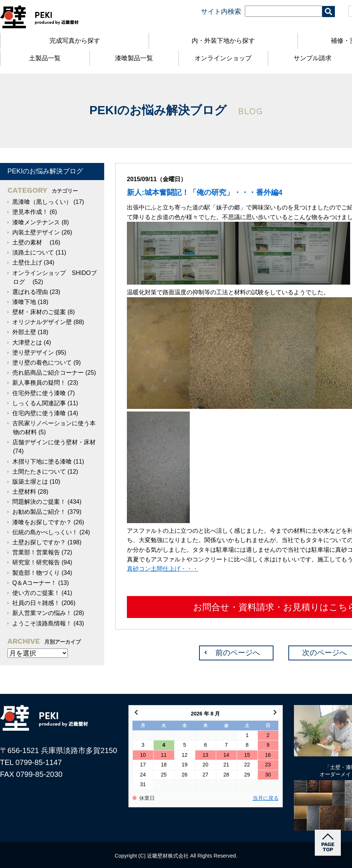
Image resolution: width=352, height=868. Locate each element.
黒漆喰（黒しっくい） (42, 202)
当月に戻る (266, 798)
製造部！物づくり (36, 573)
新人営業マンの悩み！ (42, 613)
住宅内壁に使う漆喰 (39, 413)
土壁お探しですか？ (39, 542)
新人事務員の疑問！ (39, 383)
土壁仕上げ (27, 262)
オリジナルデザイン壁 (42, 322)
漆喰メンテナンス (36, 222)
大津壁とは (27, 342)
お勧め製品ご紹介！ (39, 512)
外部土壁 (24, 332)
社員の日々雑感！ (36, 603)
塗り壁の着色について (42, 363)
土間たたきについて (39, 472)
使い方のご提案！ (36, 593)
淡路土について (33, 252)
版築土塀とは (30, 482)
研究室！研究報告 (36, 562)
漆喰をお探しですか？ (42, 522)
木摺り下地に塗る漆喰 (42, 462)
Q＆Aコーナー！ (34, 583)
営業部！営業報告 (36, 552)
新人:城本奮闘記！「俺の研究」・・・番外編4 (205, 192)
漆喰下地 (24, 302)
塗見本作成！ (30, 212)
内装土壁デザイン (36, 232)
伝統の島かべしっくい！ (45, 532)
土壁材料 (24, 492)
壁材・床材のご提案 (39, 312)
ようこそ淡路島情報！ (42, 623)
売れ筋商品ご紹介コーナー (48, 373)
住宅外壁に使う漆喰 (39, 393)
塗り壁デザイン (33, 353)
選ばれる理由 (30, 292)
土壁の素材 (30, 242)
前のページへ (238, 653)
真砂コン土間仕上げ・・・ (163, 569)
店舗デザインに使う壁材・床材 (54, 442)
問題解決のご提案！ (39, 502)
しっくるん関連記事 (39, 403)
